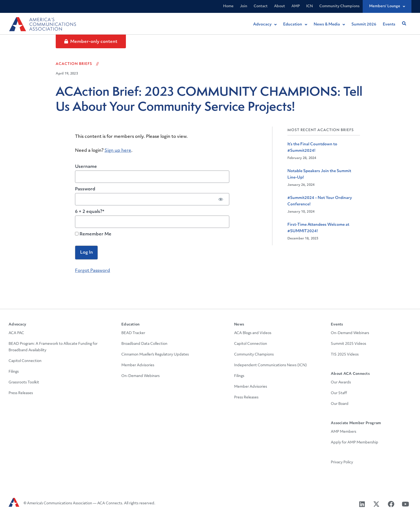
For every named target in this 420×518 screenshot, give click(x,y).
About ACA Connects (350, 374)
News (239, 325)
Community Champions (339, 6)
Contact (261, 6)
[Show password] (221, 199)
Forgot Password (93, 271)
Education (130, 325)
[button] (404, 24)
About (280, 6)
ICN (310, 6)
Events (337, 325)
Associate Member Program (356, 423)
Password (85, 189)
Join (244, 6)
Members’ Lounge (387, 7)
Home (228, 6)
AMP (296, 6)
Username (86, 167)
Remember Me (93, 234)
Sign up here (118, 151)
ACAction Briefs (74, 64)
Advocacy (17, 325)
